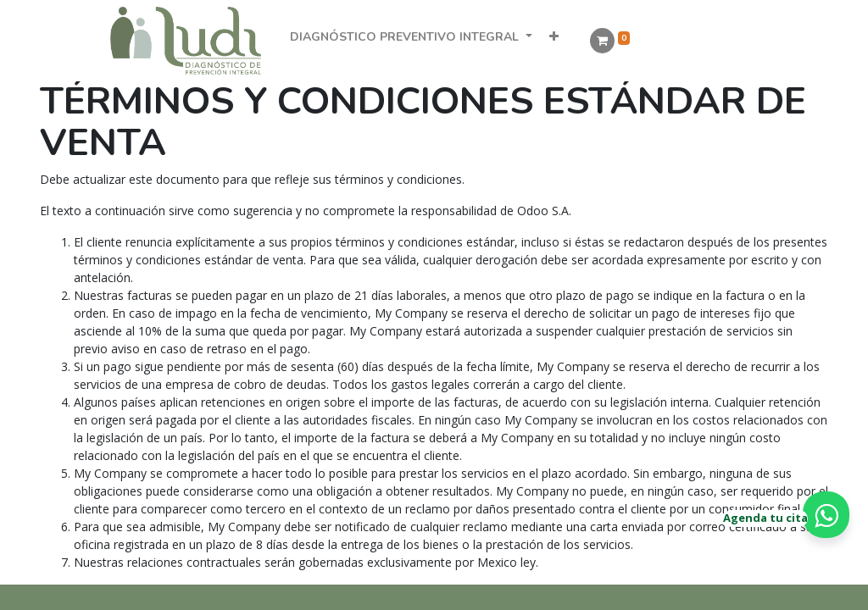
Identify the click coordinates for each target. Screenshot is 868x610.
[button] (554, 37)
